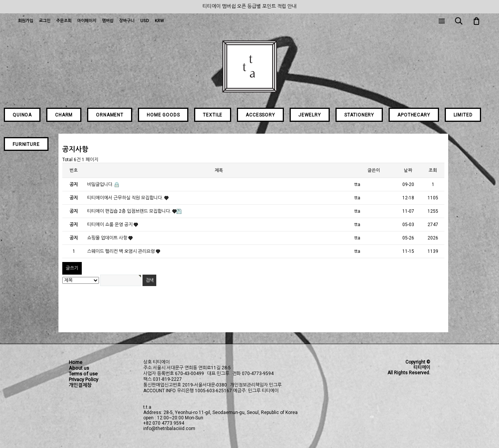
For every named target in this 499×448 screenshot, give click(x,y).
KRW (159, 21)
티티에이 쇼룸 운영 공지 (110, 225)
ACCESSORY (260, 115)
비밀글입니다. (101, 184)
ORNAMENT (110, 115)
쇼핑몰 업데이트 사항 (108, 238)
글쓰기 (72, 268)
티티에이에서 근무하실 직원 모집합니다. (126, 198)
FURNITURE (26, 144)
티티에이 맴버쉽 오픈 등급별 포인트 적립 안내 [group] (249, 6)
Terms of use (83, 374)
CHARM (64, 115)
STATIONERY (359, 115)
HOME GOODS (163, 115)
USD (145, 21)
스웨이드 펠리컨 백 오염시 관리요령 (122, 251)
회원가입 (26, 21)
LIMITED (463, 115)
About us (79, 368)
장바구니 (127, 21)
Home (75, 362)
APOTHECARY (414, 115)
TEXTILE (213, 115)
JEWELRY (310, 115)
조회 (433, 170)
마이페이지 (87, 21)
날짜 (408, 170)
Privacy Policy (83, 379)
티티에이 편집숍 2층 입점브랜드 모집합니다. (130, 211)
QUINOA (22, 115)
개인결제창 (80, 385)
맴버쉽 (108, 21)
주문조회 (64, 21)
